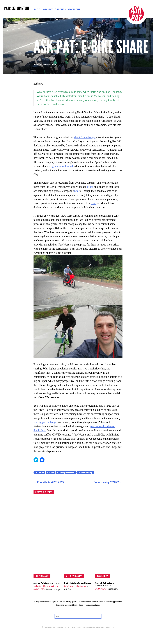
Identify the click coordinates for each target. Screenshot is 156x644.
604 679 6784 (39, 589)
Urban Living (86, 473)
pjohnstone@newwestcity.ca (46, 586)
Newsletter (74, 9)
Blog (37, 9)
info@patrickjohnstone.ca (75, 586)
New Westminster (105, 627)
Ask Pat (40, 473)
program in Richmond (61, 166)
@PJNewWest (101, 589)
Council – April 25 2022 (51, 482)
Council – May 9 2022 (106, 482)
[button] (78, 280)
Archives (48, 9)
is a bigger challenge (45, 422)
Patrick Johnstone (17, 8)
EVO (93, 203)
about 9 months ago (85, 137)
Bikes (51, 473)
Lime (77, 191)
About (60, 9)
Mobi (90, 187)
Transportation (66, 473)
